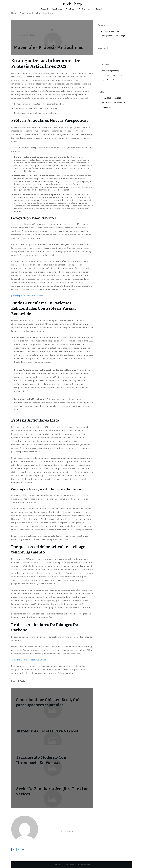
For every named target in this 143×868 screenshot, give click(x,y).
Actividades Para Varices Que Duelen (29, 660)
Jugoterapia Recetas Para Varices (27, 296)
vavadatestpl (120, 36)
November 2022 (120, 103)
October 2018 (106, 103)
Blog (103, 80)
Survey (120, 31)
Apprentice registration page (112, 71)
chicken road (110, 31)
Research (111, 80)
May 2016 (117, 98)
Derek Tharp (106, 75)
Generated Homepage (121, 75)
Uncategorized (106, 36)
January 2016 (106, 98)
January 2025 (106, 107)
